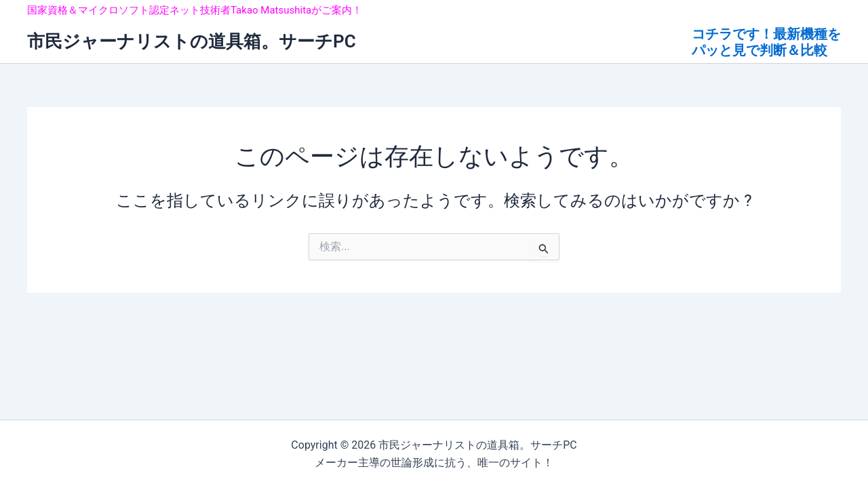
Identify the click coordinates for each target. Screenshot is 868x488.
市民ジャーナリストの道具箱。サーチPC (192, 41)
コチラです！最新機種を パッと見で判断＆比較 (766, 42)
